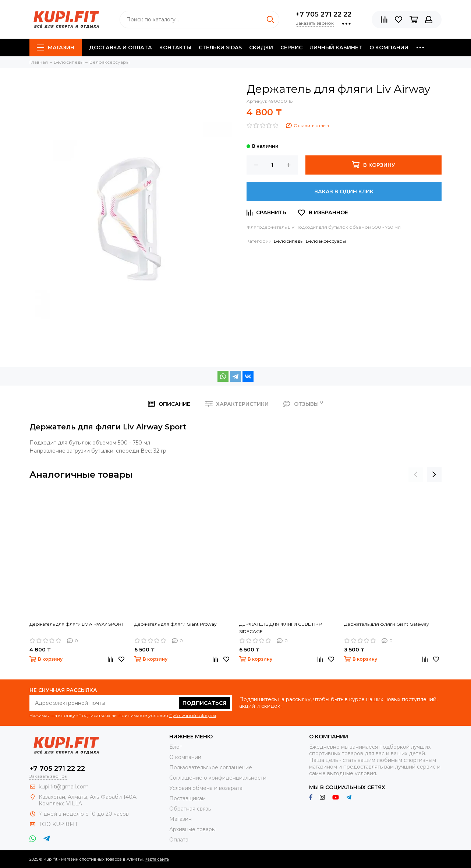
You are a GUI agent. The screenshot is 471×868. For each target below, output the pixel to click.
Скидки (261, 48)
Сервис (291, 48)
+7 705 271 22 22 (324, 14)
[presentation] (416, 475)
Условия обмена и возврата (206, 788)
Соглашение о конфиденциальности (218, 778)
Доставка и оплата (121, 48)
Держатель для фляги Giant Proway (176, 624)
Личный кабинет (336, 48)
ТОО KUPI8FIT (59, 824)
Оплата (179, 840)
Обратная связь (190, 809)
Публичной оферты (193, 715)
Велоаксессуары (326, 241)
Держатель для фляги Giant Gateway (387, 624)
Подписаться (204, 703)
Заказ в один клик (344, 191)
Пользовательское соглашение (211, 767)
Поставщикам (187, 798)
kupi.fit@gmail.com (64, 787)
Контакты (175, 48)
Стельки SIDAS (220, 48)
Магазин (56, 48)
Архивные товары (192, 829)
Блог (176, 747)
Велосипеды (289, 241)
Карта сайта (157, 859)
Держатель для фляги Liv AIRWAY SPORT (77, 624)
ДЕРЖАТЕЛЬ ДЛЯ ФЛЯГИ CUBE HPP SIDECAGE (281, 628)
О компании (389, 48)
